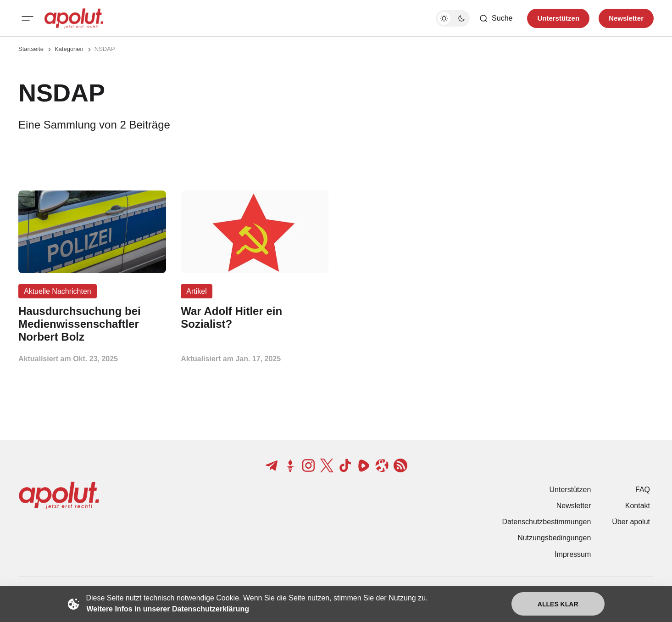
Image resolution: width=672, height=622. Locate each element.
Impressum (573, 554)
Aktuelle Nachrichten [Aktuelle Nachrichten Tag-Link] (58, 291)
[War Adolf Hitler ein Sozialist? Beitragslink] (255, 318)
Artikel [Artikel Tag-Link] (196, 291)
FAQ (643, 490)
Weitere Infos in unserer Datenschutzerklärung (168, 609)
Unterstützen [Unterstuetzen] (558, 18)
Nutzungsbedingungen (554, 538)
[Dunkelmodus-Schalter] (453, 18)
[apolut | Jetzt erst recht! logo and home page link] (74, 18)
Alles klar (558, 604)
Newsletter (574, 506)
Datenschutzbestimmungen (546, 522)
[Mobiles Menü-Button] (28, 18)
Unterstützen (570, 490)
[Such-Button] (496, 18)
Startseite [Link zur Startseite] (31, 49)
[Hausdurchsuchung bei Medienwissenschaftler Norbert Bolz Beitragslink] (92, 324)
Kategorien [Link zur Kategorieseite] (69, 49)
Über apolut (631, 522)
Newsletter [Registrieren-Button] (626, 18)
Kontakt (638, 506)
